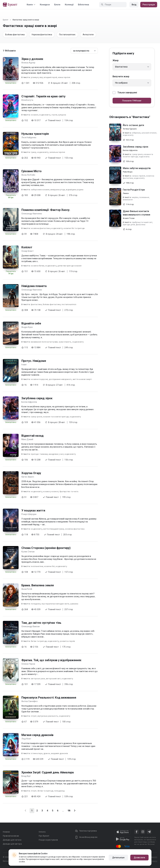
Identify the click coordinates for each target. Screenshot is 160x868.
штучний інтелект (149, 133)
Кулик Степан (28, 552)
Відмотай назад (32, 436)
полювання (144, 197)
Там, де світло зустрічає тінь (41, 623)
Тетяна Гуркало (130, 129)
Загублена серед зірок (37, 398)
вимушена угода (58, 190)
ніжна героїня (64, 77)
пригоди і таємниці (39, 454)
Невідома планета (34, 286)
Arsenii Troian (129, 218)
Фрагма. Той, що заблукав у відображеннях (51, 660)
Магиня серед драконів (37, 735)
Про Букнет (44, 836)
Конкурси (45, 5)
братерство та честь (69, 491)
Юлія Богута (27, 100)
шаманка (74, 604)
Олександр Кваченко (32, 214)
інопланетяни (37, 566)
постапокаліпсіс (69, 304)
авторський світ (53, 679)
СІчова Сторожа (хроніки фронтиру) (46, 548)
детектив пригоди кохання (69, 266)
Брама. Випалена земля (38, 585)
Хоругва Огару (31, 473)
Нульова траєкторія (35, 134)
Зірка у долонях (32, 59)
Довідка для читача (12, 840)
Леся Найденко (29, 137)
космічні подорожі (39, 379)
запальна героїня (57, 152)
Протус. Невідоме (34, 361)
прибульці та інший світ (142, 222)
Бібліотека (83, 5)
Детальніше (118, 858)
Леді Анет (26, 739)
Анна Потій (27, 589)
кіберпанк (136, 133)
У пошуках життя (33, 510)
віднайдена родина (75, 190)
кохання (35, 115)
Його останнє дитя (133, 125)
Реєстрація (149, 5)
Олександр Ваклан (31, 626)
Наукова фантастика (42, 35)
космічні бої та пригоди (74, 228)
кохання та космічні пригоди (56, 417)
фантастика (36, 304)
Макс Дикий (27, 439)
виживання (128, 200)
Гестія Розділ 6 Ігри (134, 190)
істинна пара (37, 753)
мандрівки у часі (56, 454)
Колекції (69, 5)
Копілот (27, 247)
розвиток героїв (67, 641)
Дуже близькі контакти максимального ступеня (136, 213)
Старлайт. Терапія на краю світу (43, 96)
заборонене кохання (40, 190)
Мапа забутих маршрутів (137, 168)
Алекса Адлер (28, 63)
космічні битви (38, 266)
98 (69, 811)
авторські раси (38, 679)
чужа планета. (65, 342)
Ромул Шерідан (29, 514)
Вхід (134, 5)
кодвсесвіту (45, 115)
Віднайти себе (31, 323)
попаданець (60, 791)
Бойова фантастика (15, 35)
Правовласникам (11, 836)
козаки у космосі (51, 491)
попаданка (36, 604)
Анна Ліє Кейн (28, 175)
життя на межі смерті (82, 379)
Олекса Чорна (28, 664)
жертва (135, 197)
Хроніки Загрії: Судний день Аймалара (48, 772)
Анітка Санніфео (29, 701)
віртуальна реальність (48, 716)
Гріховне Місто (31, 171)
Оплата (42, 832)
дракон (47, 753)
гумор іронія (37, 417)
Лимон (126, 193)
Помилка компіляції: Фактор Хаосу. (46, 210)
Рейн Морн (128, 172)
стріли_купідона (59, 115)
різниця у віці (37, 77)
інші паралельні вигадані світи (55, 604)
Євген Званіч (28, 477)
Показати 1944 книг (132, 101)
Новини (6, 832)
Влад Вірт (26, 776)
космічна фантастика (41, 228)
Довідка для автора (12, 844)
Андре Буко (27, 327)
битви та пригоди (39, 641)
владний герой (50, 77)
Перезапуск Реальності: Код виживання (49, 698)
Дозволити (139, 858)
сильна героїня (139, 176)
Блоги (57, 5)
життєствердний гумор (54, 529)
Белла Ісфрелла (29, 402)
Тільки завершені (125, 93)
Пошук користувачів (48, 840)
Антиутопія (88, 35)
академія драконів (59, 753)
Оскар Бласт (27, 251)
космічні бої (49, 566)
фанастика (141, 225)
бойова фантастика (52, 304)
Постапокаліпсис (67, 35)
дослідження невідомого (60, 379)
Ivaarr (24, 365)
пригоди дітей (129, 225)
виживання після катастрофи (44, 342)
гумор (34, 152)
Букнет (6, 20)
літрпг (34, 716)
